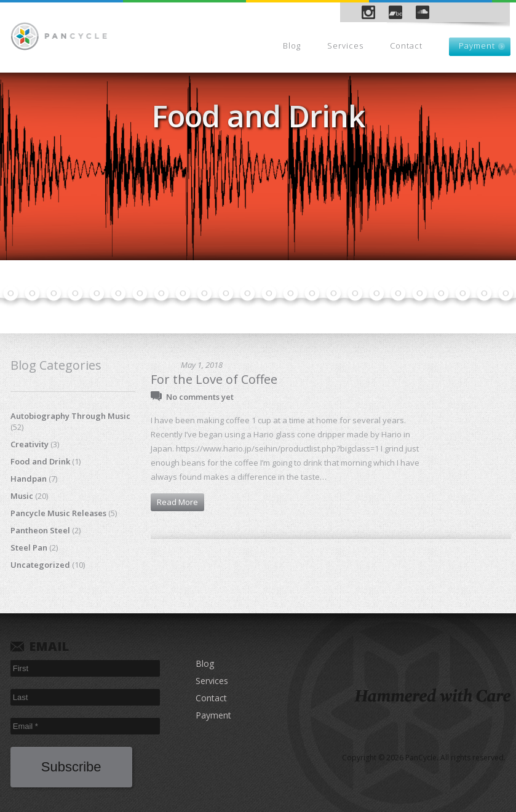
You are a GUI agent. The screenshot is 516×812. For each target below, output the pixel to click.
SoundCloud (423, 12)
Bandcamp (395, 12)
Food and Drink (40, 461)
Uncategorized (40, 565)
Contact (406, 46)
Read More (177, 502)
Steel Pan (29, 547)
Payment (477, 46)
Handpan (29, 479)
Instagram (368, 12)
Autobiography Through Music (70, 416)
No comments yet (200, 397)
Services (345, 46)
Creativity (30, 444)
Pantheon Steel (40, 530)
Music (22, 496)
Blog (292, 46)
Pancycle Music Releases (58, 513)
